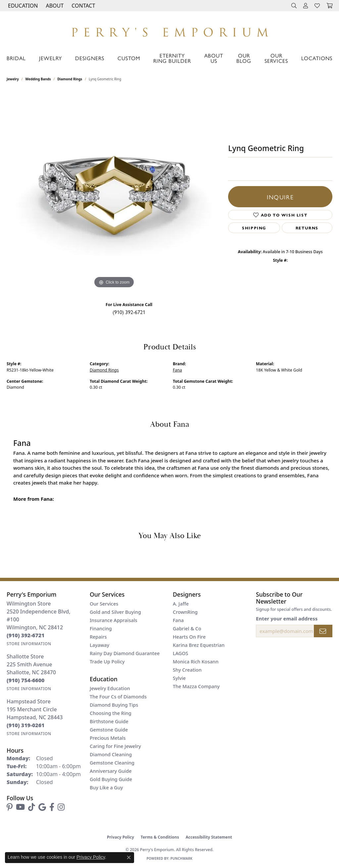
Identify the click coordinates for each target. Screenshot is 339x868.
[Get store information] (29, 644)
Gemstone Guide (109, 730)
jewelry (13, 79)
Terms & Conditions (160, 837)
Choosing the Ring (111, 713)
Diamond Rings (70, 79)
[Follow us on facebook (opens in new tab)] (52, 807)
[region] (114, 191)
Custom (129, 58)
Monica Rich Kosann (196, 662)
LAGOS (180, 653)
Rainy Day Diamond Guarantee (125, 653)
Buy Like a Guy (106, 788)
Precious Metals (108, 738)
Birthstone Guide (109, 721)
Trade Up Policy (107, 662)
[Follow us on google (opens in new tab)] (42, 807)
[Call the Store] (26, 635)
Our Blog (244, 58)
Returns (307, 228)
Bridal (16, 58)
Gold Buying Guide (111, 779)
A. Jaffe (181, 604)
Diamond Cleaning (111, 754)
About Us (214, 58)
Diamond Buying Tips (114, 705)
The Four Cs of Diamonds (118, 697)
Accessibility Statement (209, 837)
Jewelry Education (110, 688)
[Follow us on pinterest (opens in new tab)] (10, 807)
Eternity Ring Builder (172, 58)
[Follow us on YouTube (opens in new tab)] (20, 807)
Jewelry (50, 58)
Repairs (98, 637)
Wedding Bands (38, 79)
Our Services (276, 58)
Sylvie (179, 678)
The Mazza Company (196, 686)
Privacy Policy (121, 837)
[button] (22, 6)
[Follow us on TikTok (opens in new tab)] (32, 807)
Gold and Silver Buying (115, 612)
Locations (317, 58)
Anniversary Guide (111, 771)
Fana (177, 370)
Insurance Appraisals (114, 620)
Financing (101, 629)
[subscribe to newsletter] (323, 631)
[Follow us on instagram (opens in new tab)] (61, 807)
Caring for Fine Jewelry (115, 746)
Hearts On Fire (189, 637)
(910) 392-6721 (129, 312)
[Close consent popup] (129, 857)
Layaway (99, 645)
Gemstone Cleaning (112, 763)
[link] (83, 6)
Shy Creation (187, 670)
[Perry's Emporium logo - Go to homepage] (169, 30)
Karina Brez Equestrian (199, 645)
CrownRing (185, 612)
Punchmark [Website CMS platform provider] (182, 858)
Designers (90, 58)
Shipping (254, 228)
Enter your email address (287, 618)
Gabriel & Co (187, 629)
